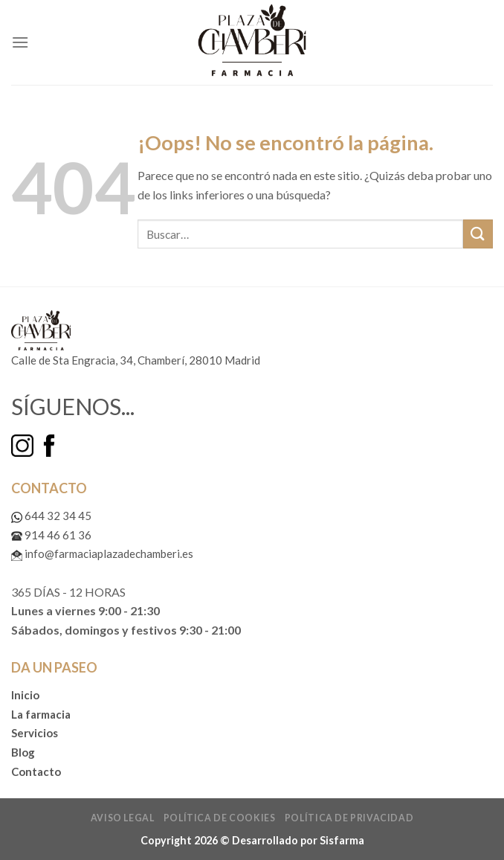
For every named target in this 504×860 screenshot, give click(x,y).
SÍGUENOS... (73, 406)
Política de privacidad (349, 818)
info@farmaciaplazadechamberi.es (102, 553)
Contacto (36, 771)
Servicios (35, 733)
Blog (23, 752)
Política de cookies (220, 818)
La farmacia (41, 714)
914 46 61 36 (51, 535)
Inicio (25, 695)
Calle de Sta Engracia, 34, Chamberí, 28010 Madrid (136, 360)
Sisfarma (342, 840)
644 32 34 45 (51, 516)
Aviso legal (123, 818)
